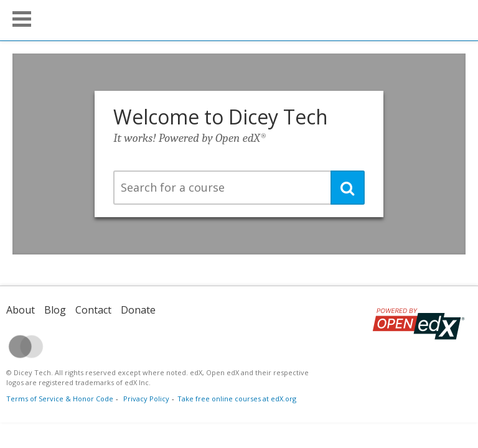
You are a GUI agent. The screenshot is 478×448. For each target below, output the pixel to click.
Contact (93, 310)
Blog (55, 310)
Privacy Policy (146, 399)
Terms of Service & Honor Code (60, 399)
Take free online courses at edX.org (237, 399)
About (21, 310)
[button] (22, 19)
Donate (138, 310)
